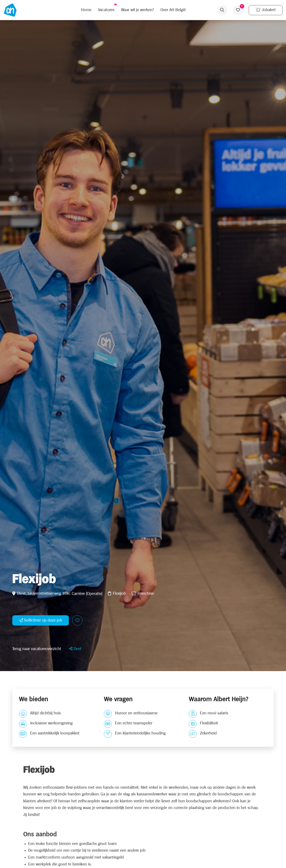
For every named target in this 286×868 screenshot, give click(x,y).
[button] (75, 649)
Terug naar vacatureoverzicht (37, 649)
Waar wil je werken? (137, 10)
